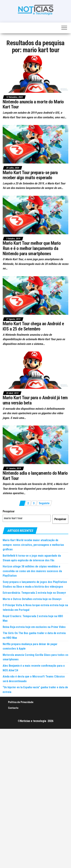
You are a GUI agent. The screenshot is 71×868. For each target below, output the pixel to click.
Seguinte (44, 503)
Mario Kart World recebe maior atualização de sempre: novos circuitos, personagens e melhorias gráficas (33, 545)
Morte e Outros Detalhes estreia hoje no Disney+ (32, 599)
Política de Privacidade (21, 702)
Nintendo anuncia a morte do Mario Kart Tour (33, 104)
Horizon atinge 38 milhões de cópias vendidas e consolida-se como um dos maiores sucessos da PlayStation (32, 571)
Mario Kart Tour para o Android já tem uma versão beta (35, 400)
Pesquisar (9, 511)
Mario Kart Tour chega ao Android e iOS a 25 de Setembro (33, 326)
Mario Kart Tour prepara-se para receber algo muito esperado (30, 175)
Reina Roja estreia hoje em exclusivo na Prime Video (34, 627)
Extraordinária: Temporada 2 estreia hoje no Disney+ (34, 593)
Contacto (13, 708)
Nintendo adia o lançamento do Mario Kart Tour (35, 476)
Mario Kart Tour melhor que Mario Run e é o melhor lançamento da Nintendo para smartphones (32, 248)
